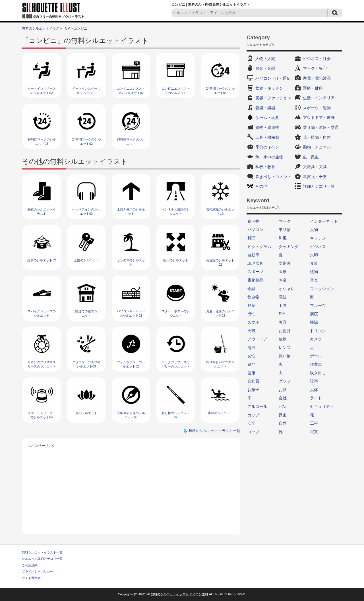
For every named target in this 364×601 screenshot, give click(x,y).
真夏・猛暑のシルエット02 (220, 313)
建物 (283, 339)
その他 (261, 186)
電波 (283, 297)
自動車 (253, 255)
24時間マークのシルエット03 (42, 142)
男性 (251, 314)
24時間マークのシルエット (131, 142)
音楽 (314, 280)
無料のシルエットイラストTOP (46, 28)
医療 (283, 272)
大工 (314, 348)
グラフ (285, 381)
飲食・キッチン (269, 88)
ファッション (322, 289)
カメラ (316, 339)
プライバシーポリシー (38, 571)
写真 (314, 432)
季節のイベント (269, 147)
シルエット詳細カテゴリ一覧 (42, 559)
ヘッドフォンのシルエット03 (86, 211)
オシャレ (287, 289)
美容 (283, 322)
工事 (314, 423)
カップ (253, 415)
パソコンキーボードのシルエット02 (131, 313)
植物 (314, 272)
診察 (314, 381)
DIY (282, 314)
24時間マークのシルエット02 (86, 142)
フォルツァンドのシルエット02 (131, 364)
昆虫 (283, 415)
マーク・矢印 (315, 68)
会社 (283, 398)
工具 (283, 305)
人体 (314, 390)
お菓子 (253, 390)
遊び (251, 364)
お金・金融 (265, 68)
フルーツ (318, 305)
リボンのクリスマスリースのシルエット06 (42, 366)
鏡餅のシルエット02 (42, 260)
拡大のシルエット (176, 260)
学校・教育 (265, 167)
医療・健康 (313, 88)
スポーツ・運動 (317, 108)
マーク (285, 221)
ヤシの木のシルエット (131, 262)
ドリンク (318, 331)
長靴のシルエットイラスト (42, 211)
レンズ (285, 348)
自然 (283, 423)
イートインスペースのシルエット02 (42, 91)
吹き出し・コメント (273, 177)
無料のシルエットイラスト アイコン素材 (180, 594)
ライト (316, 398)
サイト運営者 (31, 578)
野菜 (251, 305)
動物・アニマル (317, 147)
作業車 (316, 364)
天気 (251, 331)
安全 (251, 423)
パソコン (255, 230)
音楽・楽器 (265, 108)
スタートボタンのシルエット (176, 313)
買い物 (285, 356)
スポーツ (255, 272)
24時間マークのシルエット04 (220, 91)
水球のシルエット (220, 413)
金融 (251, 289)
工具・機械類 (267, 137)
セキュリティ (322, 406)
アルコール (257, 406)
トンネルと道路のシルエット (176, 211)
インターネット (324, 221)
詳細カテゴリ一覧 (319, 186)
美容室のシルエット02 (220, 262)
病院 (314, 314)
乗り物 (285, 230)
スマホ (253, 322)
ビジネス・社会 (317, 59)
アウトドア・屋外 (319, 117)
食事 (314, 263)
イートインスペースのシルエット (86, 91)
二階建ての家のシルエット (86, 313)
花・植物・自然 (317, 137)
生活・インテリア (319, 98)
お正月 (285, 331)
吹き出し (318, 373)
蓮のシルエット (86, 413)
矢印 (314, 255)
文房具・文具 (315, 167)
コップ (253, 432)
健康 (251, 373)
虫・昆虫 (311, 157)
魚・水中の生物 (269, 157)
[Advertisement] (131, 489)
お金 (283, 280)
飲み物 (253, 297)
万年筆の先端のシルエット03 (131, 415)
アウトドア (257, 339)
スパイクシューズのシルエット (42, 313)
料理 (251, 238)
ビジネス (318, 247)
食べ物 (253, 221)
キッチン (318, 238)
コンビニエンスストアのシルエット (176, 91)
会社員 (253, 381)
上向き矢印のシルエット (131, 211)
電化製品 (255, 280)
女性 (251, 356)
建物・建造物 (267, 127)
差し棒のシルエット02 (176, 415)
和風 (283, 238)
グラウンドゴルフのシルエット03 (86, 364)
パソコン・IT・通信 (273, 78)
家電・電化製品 (317, 78)
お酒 (283, 390)
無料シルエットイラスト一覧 (42, 552)
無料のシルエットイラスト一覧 (214, 431)
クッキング (289, 247)
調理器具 (255, 263)
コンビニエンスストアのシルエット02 (131, 91)
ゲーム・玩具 (267, 117)
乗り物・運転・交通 (321, 127)
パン (283, 406)
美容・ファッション (273, 98)
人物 (314, 230)
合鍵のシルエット (86, 260)
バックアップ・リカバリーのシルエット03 (176, 366)
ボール (316, 356)
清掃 (251, 348)
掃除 (314, 322)
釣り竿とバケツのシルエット (220, 364)
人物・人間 (265, 59)
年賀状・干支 (315, 177)
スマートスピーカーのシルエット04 (42, 415)
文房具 (285, 263)
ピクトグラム (259, 247)
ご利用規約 (30, 565)
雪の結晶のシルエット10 (220, 211)
